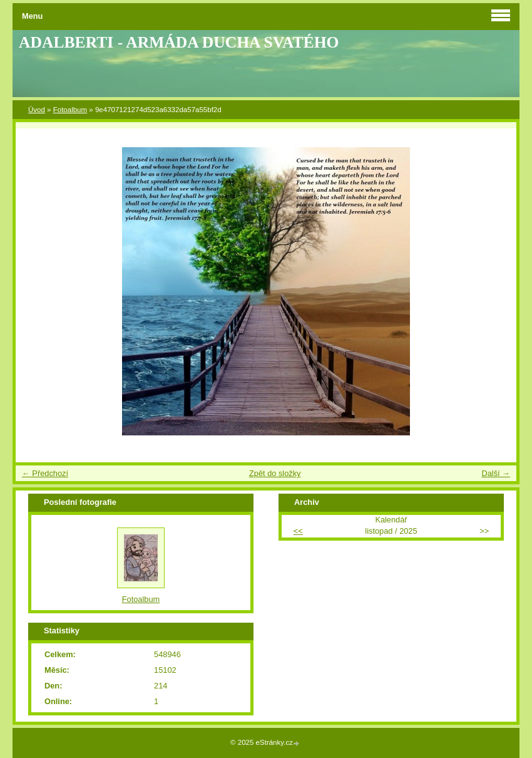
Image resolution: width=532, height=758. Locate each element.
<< (298, 531)
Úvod (37, 110)
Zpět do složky (275, 473)
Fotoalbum (70, 110)
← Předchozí (45, 473)
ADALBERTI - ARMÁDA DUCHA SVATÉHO (179, 42)
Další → (496, 473)
